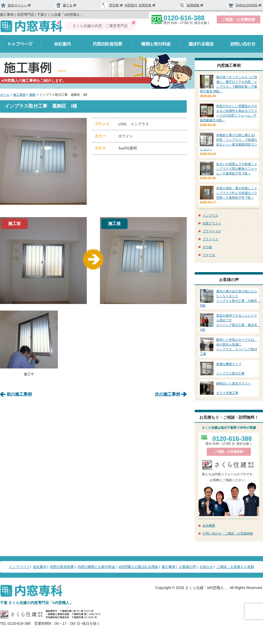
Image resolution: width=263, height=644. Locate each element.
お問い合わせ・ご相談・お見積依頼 (228, 533)
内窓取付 (131, 5)
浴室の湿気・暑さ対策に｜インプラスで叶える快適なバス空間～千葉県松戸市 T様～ (237, 193)
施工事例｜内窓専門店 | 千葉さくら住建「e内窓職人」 (42, 15)
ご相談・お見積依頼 (239, 19)
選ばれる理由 (201, 44)
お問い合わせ (242, 44)
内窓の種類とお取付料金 (96, 567)
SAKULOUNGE (245, 5)
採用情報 (191, 5)
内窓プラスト (212, 223)
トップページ (21, 44)
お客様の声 (187, 567)
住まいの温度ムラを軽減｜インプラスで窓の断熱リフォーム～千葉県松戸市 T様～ (237, 169)
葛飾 (32, 95)
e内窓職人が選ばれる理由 (138, 567)
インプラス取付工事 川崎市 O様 (230, 298)
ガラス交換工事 (229, 388)
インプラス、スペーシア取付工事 (229, 347)
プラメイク (210, 239)
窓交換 (116, 5)
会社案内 (62, 44)
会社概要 (209, 526)
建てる (66, 5)
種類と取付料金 (156, 44)
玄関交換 (147, 5)
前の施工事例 (19, 393)
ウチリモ (209, 255)
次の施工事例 (168, 393)
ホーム (5, 95)
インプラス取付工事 (229, 368)
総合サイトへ (16, 5)
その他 (207, 247)
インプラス (210, 216)
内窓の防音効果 (107, 44)
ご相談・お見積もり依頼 (235, 567)
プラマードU (212, 231)
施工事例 (19, 95)
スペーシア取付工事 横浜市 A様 (230, 322)
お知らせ (206, 567)
